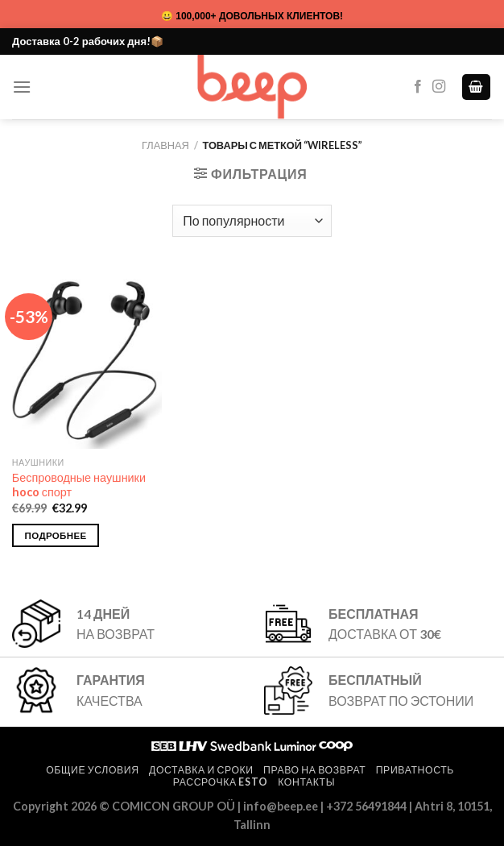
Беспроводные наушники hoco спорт (79, 485)
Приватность (415, 770)
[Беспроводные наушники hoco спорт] (87, 359)
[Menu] (22, 87)
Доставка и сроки (201, 770)
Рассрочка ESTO (221, 782)
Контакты (306, 782)
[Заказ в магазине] (252, 221)
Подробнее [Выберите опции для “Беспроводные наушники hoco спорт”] (56, 535)
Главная (165, 145)
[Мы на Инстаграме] (439, 87)
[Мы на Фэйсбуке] (418, 87)
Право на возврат (314, 770)
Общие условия (92, 770)
